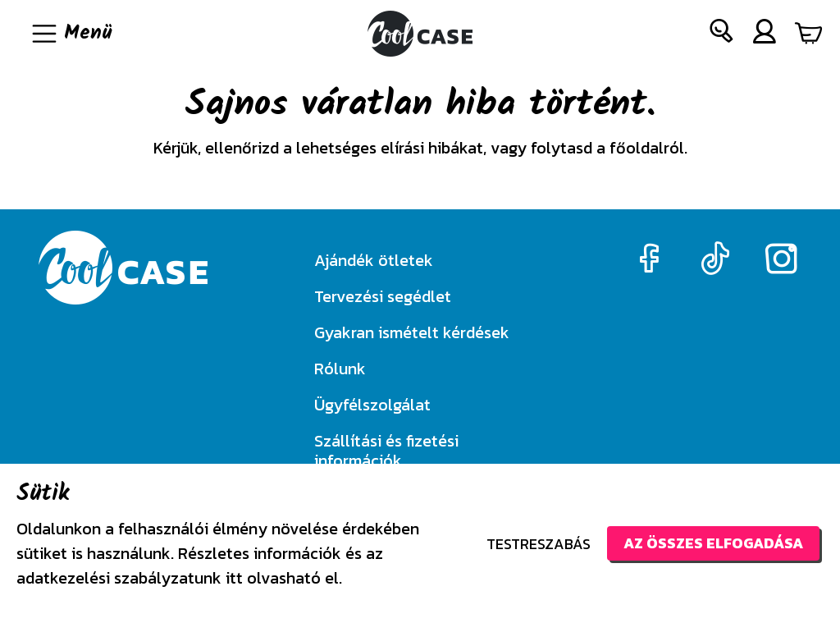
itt (234, 578)
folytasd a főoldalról (607, 148)
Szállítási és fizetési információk (386, 451)
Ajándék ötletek (374, 260)
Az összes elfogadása (713, 543)
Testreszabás (539, 544)
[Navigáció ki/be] (71, 34)
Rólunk (340, 369)
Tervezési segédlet (383, 296)
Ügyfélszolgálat (372, 405)
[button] (722, 34)
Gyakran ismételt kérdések (412, 332)
